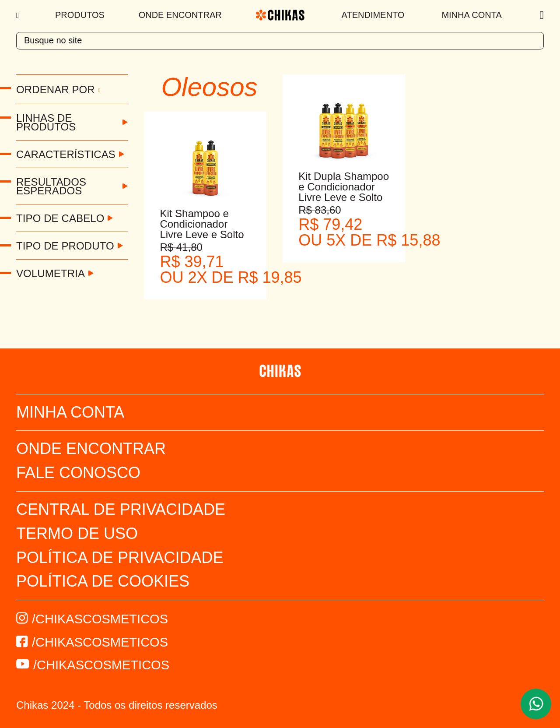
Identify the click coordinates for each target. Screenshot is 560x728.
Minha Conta (471, 15)
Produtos (80, 15)
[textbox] (280, 41)
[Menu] (19, 15)
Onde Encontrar (180, 15)
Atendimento (373, 15)
